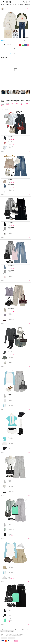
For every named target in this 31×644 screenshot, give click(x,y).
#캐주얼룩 (3, 41)
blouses (27, 102)
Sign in (12, 54)
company (29, 630)
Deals (14, 5)
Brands (3, 5)
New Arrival (20, 5)
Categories (9, 5)
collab (22, 630)
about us (2, 630)
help (25, 630)
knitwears (3, 103)
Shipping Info (17, 630)
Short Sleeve (18, 102)
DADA (6, 9)
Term (10, 630)
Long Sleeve (8, 102)
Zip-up (22, 102)
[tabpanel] (3, 98)
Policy (13, 630)
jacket (12, 102)
